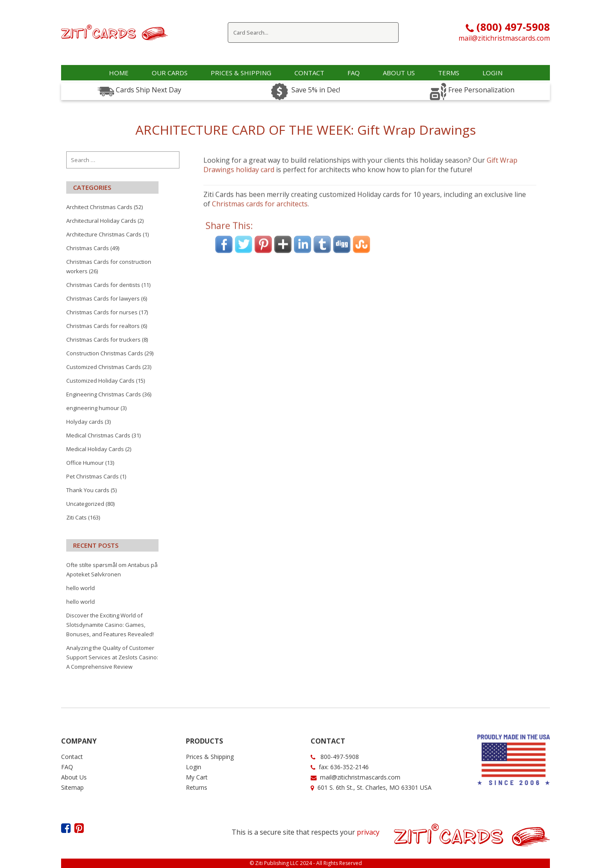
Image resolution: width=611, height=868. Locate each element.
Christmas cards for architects (260, 192)
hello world (81, 588)
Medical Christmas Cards (98, 435)
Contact (309, 73)
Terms (449, 73)
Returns (197, 787)
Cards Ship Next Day (148, 90)
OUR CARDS (170, 73)
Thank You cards (88, 490)
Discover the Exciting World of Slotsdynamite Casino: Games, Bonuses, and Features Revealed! (110, 625)
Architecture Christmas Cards (104, 234)
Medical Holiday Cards (95, 449)
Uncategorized (85, 504)
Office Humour (85, 463)
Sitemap (72, 787)
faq (354, 73)
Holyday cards (85, 422)
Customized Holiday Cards (100, 381)
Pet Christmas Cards (93, 476)
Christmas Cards (88, 248)
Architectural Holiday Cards (101, 221)
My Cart (197, 777)
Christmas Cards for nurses (102, 312)
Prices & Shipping (241, 73)
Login (492, 73)
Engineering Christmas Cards (104, 394)
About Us (74, 777)
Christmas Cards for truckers (103, 340)
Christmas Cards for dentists (103, 285)
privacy (368, 832)
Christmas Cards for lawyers (103, 298)
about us (399, 73)
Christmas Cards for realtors (103, 326)
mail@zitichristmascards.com (504, 38)
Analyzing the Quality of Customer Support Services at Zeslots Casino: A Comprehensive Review (112, 657)
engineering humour (93, 408)
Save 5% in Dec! (314, 90)
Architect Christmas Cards (99, 207)
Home (119, 73)
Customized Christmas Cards (104, 367)
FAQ (67, 767)
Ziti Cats (76, 517)
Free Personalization (480, 90)
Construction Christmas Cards (105, 353)
